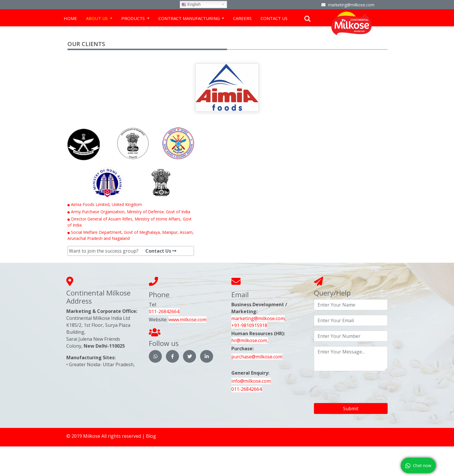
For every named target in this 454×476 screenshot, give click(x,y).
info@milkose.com (251, 381)
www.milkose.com (187, 320)
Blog (151, 436)
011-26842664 (164, 311)
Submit (351, 408)
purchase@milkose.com (257, 357)
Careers (242, 18)
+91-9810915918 (249, 325)
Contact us (274, 18)
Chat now (418, 466)
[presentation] (358, 387)
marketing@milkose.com (258, 318)
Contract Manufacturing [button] (190, 18)
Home (70, 18)
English (191, 4)
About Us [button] (97, 18)
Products (134, 18)
